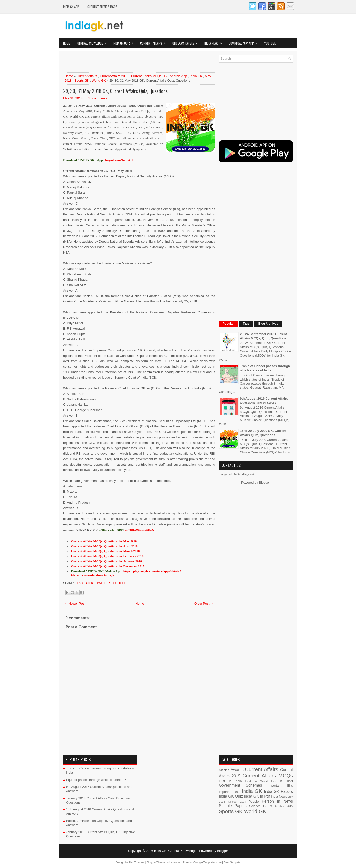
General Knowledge (93, 42)
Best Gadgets (232, 862)
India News (215, 42)
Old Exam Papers (187, 42)
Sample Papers (233, 806)
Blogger (264, 482)
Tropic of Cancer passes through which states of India (265, 368)
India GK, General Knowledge (175, 851)
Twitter (103, 583)
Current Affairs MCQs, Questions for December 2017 (108, 566)
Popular (228, 324)
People (254, 801)
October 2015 (237, 802)
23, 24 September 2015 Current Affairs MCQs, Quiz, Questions (263, 336)
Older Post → (204, 603)
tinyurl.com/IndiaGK (139, 530)
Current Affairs (154, 42)
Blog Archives (268, 324)
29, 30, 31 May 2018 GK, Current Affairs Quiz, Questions (115, 91)
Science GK (258, 806)
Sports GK (82, 80)
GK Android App (176, 76)
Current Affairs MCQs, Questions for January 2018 (107, 561)
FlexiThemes (136, 862)
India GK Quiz (125, 42)
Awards (237, 770)
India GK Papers (278, 792)
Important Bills (280, 786)
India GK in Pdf (257, 796)
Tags (246, 324)
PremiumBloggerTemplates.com (202, 862)
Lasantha (175, 862)
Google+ (120, 583)
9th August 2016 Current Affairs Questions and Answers (264, 401)
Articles (224, 770)
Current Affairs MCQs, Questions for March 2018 (106, 551)
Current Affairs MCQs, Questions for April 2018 (104, 546)
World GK (99, 80)
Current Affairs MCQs (102, 7)
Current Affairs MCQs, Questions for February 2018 (107, 556)
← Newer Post (75, 603)
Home (67, 43)
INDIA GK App (71, 7)
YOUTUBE (270, 43)
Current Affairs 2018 (114, 76)
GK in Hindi (282, 781)
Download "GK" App (245, 42)
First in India (230, 781)
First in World (256, 781)
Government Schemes (240, 785)
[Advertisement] (121, 62)
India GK (196, 76)
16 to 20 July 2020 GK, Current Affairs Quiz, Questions (263, 433)
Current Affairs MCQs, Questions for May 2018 (104, 541)
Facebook (85, 583)
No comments (97, 98)
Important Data (230, 792)
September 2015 (282, 806)
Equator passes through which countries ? (96, 780)
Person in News (277, 801)
